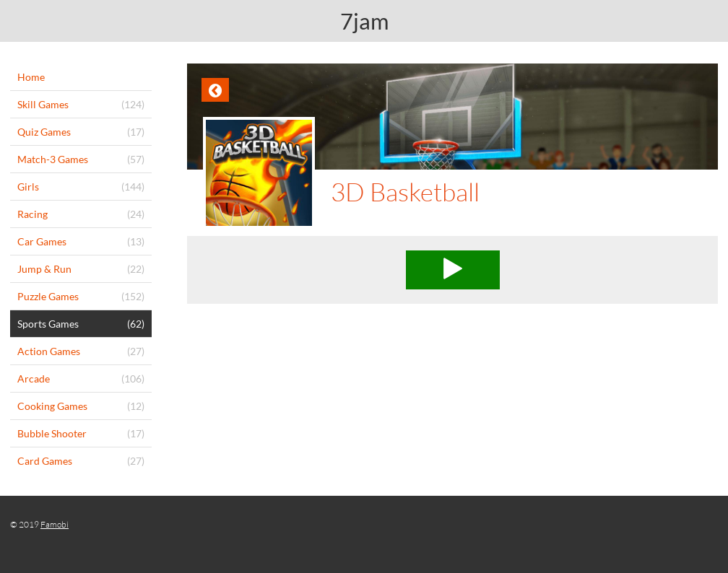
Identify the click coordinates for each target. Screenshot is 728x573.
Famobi (55, 524)
